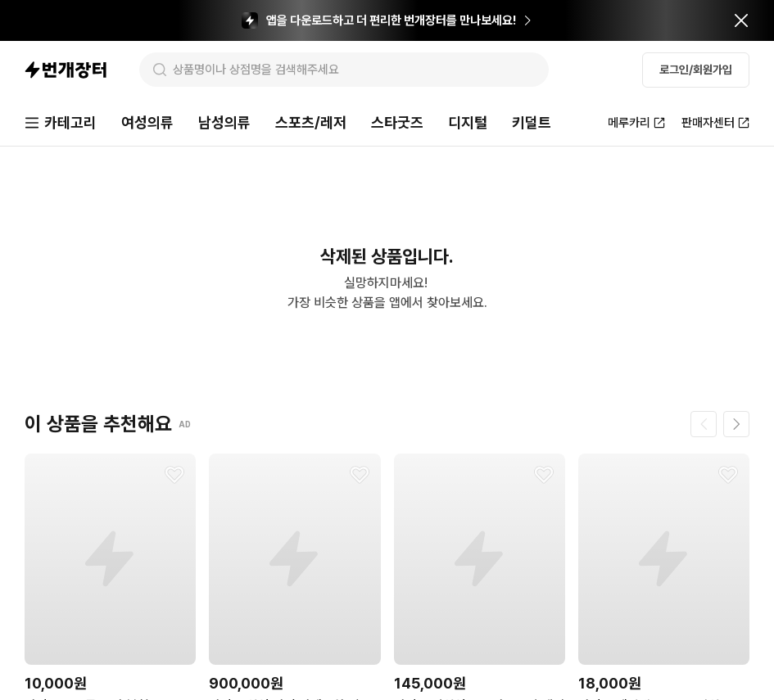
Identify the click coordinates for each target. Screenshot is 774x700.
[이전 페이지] (704, 424)
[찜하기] (174, 475)
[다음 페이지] (736, 424)
